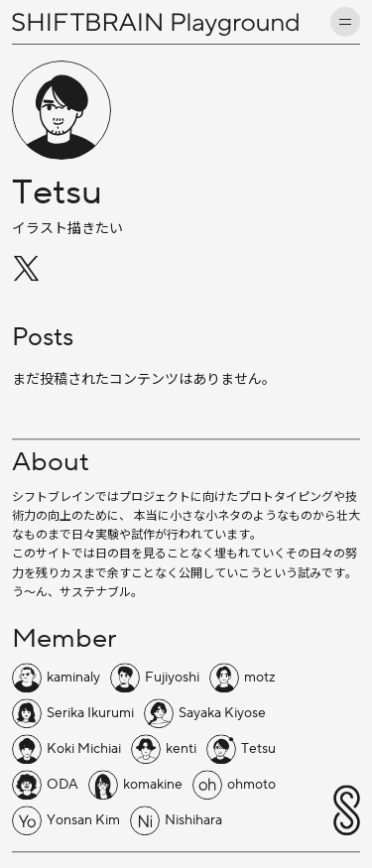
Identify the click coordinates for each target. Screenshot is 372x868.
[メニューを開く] (345, 22)
